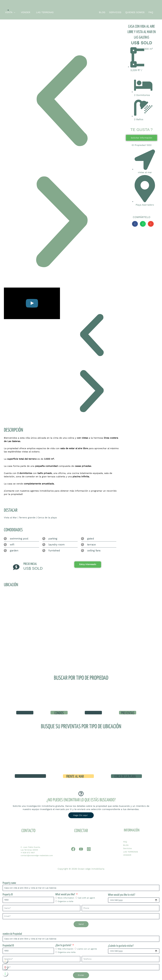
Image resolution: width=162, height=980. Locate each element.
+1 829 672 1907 (28, 852)
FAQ (125, 841)
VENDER (127, 854)
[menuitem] (6, 10)
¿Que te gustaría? (64, 945)
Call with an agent (86, 897)
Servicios (127, 848)
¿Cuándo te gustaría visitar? (121, 945)
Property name (9, 882)
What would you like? (65, 894)
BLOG (126, 844)
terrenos (93, 713)
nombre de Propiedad (12, 933)
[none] (6, 10)
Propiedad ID (8, 945)
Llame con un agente (87, 948)
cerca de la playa (125, 776)
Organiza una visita (67, 951)
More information (66, 897)
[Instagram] (89, 848)
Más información (66, 948)
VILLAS (25, 713)
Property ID (8, 894)
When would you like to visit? (122, 894)
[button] (62, 101)
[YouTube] (81, 848)
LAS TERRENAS (131, 851)
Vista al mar (26, 776)
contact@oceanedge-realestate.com (37, 855)
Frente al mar (75, 776)
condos (59, 713)
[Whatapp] (73, 848)
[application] (14, 12)
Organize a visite (66, 901)
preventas (128, 713)
